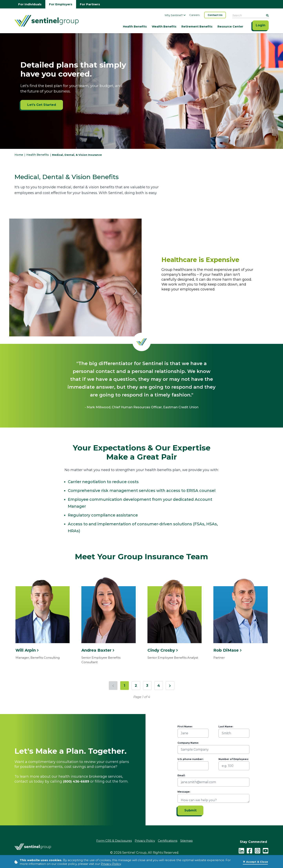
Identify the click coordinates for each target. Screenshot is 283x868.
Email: (181, 775)
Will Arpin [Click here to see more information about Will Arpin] (27, 650)
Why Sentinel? (175, 15)
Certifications (168, 841)
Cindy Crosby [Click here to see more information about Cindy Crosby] (163, 650)
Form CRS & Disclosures (114, 841)
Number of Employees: (233, 759)
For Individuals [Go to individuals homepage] (30, 4)
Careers (194, 15)
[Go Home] (47, 20)
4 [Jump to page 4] (159, 686)
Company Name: (188, 743)
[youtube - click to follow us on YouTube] (266, 850)
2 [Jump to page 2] (136, 686)
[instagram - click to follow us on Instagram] (258, 850)
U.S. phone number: (190, 759)
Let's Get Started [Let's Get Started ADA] (42, 105)
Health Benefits (135, 27)
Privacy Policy (111, 864)
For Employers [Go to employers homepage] (61, 4)
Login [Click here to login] (261, 25)
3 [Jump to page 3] (147, 686)
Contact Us (215, 15)
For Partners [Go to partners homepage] (90, 4)
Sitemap (187, 841)
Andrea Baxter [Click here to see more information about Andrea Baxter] (98, 650)
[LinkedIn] (241, 850)
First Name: (185, 727)
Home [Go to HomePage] (19, 155)
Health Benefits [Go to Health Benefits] (38, 155)
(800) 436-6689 (76, 781)
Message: (184, 792)
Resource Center (230, 27)
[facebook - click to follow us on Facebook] (249, 850)
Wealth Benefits (164, 27)
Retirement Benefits (197, 27)
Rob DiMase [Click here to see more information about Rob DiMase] (227, 650)
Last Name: (226, 727)
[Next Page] (170, 686)
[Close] (255, 862)
